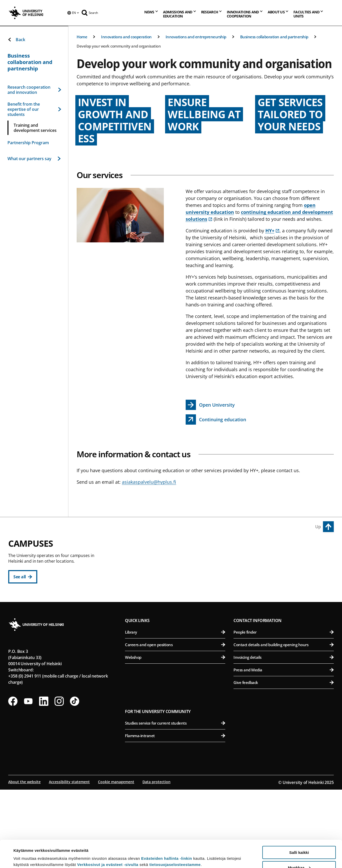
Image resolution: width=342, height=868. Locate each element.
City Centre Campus (149, 546)
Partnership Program (28, 143)
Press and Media (284, 748)
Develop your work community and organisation (119, 46)
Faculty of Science (178, 656)
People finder (284, 710)
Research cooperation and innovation (34, 90)
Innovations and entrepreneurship (196, 37)
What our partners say (34, 159)
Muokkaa (299, 840)
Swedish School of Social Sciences (178, 621)
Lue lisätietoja (26, 851)
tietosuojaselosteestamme (175, 837)
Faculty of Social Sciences (178, 609)
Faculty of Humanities (178, 558)
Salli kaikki (299, 825)
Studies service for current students (175, 801)
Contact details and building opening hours (284, 723)
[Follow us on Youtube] (28, 780)
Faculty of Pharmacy (285, 583)
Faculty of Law (178, 583)
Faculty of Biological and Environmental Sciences (285, 571)
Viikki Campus (249, 546)
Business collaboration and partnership (274, 37)
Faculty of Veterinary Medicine (285, 596)
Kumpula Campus (147, 644)
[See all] (23, 577)
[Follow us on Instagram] (59, 780)
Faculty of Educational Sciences (178, 571)
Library (175, 710)
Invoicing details (284, 736)
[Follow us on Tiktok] (75, 780)
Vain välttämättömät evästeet (299, 855)
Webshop (175, 736)
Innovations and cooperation (126, 37)
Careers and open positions (175, 723)
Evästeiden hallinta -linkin (167, 831)
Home (82, 37)
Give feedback (284, 761)
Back (16, 40)
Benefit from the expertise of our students (34, 109)
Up (318, 527)
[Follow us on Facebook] (13, 780)
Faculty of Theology (178, 596)
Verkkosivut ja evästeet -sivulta (108, 837)
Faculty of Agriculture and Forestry (285, 558)
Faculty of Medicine (285, 630)
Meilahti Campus (253, 619)
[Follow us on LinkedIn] (44, 780)
